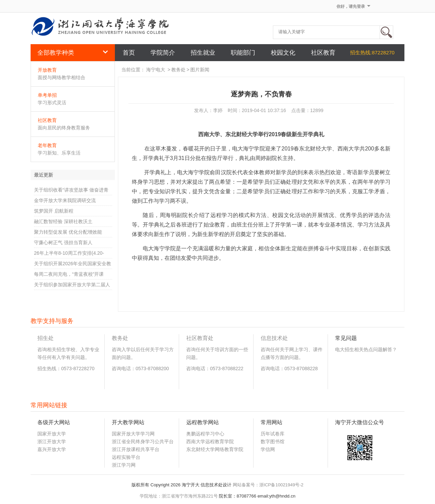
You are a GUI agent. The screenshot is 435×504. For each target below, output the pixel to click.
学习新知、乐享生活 (59, 153)
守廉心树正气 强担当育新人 (63, 242)
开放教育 (47, 70)
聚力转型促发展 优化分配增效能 (68, 232)
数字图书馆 (273, 442)
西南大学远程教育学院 (210, 442)
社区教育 (47, 120)
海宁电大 (156, 70)
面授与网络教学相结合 (62, 77)
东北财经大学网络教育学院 (215, 449)
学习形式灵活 (52, 103)
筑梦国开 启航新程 (54, 211)
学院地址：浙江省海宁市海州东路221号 (179, 496)
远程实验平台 (126, 457)
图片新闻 (200, 70)
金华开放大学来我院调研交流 (65, 200)
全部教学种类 (73, 53)
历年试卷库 (273, 434)
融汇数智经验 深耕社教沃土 (63, 221)
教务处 (178, 70)
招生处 (46, 338)
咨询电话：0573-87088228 (289, 368)
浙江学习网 (124, 465)
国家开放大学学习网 (133, 434)
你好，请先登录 (351, 6)
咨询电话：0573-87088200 (140, 368)
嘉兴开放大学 (52, 449)
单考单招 (47, 95)
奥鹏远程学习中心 (205, 434)
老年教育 (47, 145)
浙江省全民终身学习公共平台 (143, 442)
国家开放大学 (52, 434)
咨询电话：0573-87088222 (215, 368)
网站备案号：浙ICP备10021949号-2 (268, 485)
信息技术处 (274, 338)
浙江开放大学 (52, 442)
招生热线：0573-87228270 (66, 368)
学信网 (268, 449)
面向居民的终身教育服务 (64, 128)
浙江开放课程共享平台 (136, 449)
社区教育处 (200, 338)
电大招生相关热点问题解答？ (366, 349)
